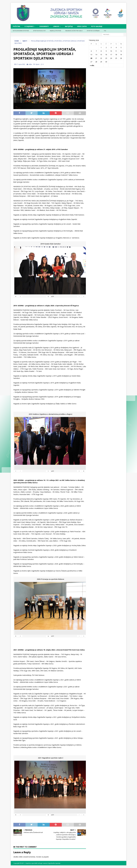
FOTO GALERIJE (97, 26)
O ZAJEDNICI (29, 26)
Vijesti (37, 64)
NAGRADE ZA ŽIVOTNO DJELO (74, 31)
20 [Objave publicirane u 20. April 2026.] (91, 58)
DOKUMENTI (44, 26)
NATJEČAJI (69, 26)
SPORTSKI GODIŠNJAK (93, 31)
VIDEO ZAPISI (82, 26)
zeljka (30, 64)
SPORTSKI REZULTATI (39, 31)
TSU (105, 31)
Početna (16, 26)
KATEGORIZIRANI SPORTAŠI (21, 31)
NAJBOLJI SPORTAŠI (55, 31)
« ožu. (92, 65)
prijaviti (46, 857)
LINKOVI (56, 26)
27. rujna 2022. (21, 64)
